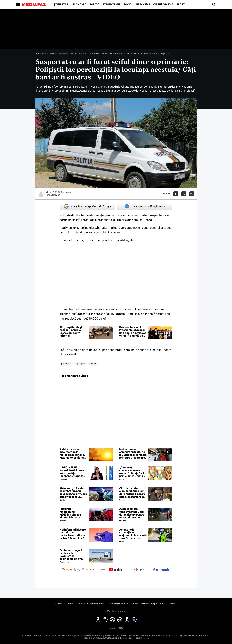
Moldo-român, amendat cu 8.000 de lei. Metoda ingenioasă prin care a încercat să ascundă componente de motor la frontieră (133, 453)
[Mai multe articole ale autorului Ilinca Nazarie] (41, 194)
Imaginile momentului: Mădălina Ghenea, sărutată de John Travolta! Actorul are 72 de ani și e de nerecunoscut (72, 513)
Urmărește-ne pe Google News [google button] (145, 206)
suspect (93, 364)
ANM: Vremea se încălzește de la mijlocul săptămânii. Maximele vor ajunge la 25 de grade (72, 453)
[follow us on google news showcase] (93, 570)
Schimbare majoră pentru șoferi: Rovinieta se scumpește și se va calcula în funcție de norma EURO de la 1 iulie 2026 (72, 555)
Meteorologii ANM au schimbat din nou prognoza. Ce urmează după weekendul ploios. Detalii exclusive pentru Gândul (73, 493)
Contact (172, 604)
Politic (94, 5)
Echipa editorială (65, 604)
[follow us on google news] (71, 570)
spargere (80, 364)
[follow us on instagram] (139, 570)
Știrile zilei (62, 5)
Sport (181, 5)
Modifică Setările (116, 611)
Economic (79, 5)
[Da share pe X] (184, 194)
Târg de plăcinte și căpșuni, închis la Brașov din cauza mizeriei (71, 332)
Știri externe (111, 5)
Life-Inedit (143, 5)
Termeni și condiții (118, 604)
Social (128, 5)
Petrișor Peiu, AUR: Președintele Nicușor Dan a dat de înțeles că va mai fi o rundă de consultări (133, 332)
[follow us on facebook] (161, 570)
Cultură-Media (163, 5)
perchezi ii (66, 364)
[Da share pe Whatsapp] (192, 194)
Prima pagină (42, 54)
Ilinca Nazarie (53, 195)
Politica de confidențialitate (148, 604)
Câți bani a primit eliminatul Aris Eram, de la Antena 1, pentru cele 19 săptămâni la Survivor (132, 493)
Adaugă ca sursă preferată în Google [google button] (87, 206)
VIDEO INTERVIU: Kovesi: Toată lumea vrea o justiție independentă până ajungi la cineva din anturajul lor (72, 472)
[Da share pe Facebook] (176, 194)
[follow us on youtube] (116, 570)
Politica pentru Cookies (91, 604)
